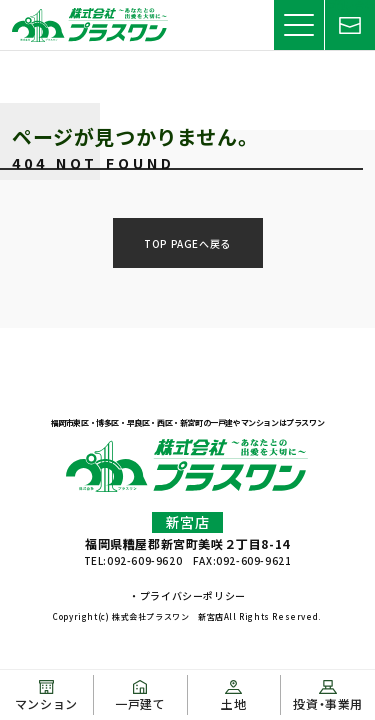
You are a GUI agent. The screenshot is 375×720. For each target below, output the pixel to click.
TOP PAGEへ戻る (187, 243)
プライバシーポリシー (193, 595)
